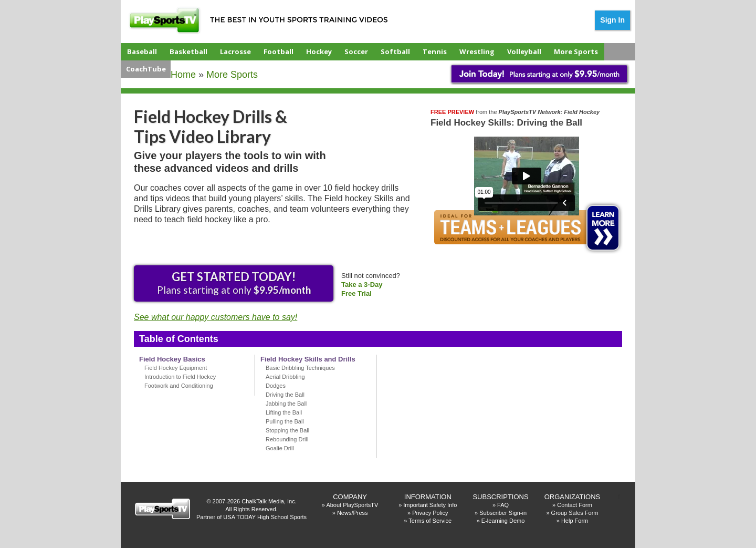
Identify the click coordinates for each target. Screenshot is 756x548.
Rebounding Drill (287, 439)
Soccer (356, 51)
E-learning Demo (503, 521)
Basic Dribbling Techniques (300, 368)
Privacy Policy (430, 513)
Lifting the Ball (284, 412)
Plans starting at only (234, 283)
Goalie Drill (280, 448)
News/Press (353, 513)
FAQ (503, 505)
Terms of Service (430, 521)
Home (183, 75)
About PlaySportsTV (352, 505)
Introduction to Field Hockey (180, 377)
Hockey (319, 51)
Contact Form (575, 505)
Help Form (575, 521)
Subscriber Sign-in (503, 513)
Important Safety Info (430, 505)
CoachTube (146, 69)
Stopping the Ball (287, 430)
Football (279, 51)
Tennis (435, 51)
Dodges (276, 386)
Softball (395, 51)
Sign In (612, 20)
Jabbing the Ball (286, 404)
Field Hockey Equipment (176, 368)
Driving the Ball (285, 395)
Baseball (142, 51)
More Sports (576, 51)
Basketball (188, 51)
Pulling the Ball (285, 421)
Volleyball (524, 51)
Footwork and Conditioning (179, 386)
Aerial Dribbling (285, 377)
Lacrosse (235, 51)
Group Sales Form (575, 513)
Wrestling (477, 51)
